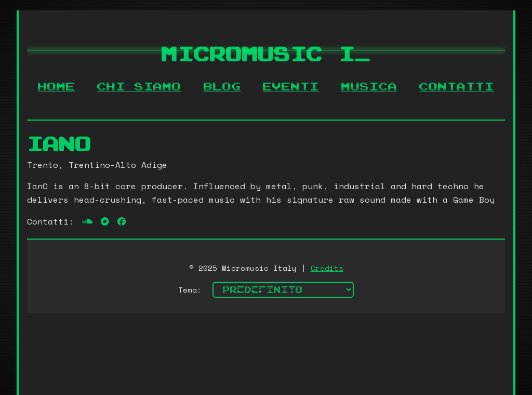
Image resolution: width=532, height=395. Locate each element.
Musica (369, 87)
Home (57, 87)
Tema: (190, 290)
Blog (222, 87)
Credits (327, 268)
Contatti (457, 87)
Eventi (291, 87)
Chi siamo (139, 87)
